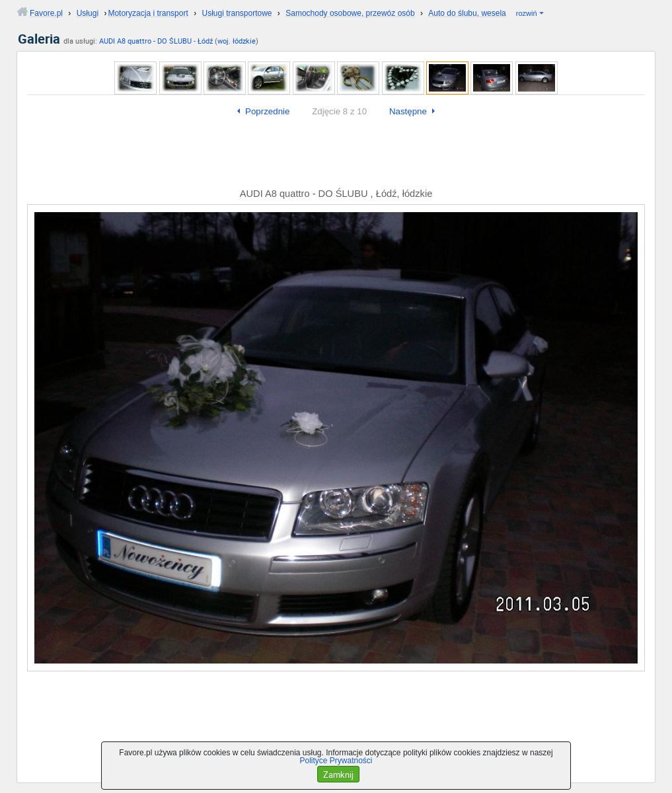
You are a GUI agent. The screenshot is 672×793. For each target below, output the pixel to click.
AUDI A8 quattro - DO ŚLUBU (145, 41)
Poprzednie (267, 111)
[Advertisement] (336, 155)
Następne (408, 111)
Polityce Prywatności (336, 761)
